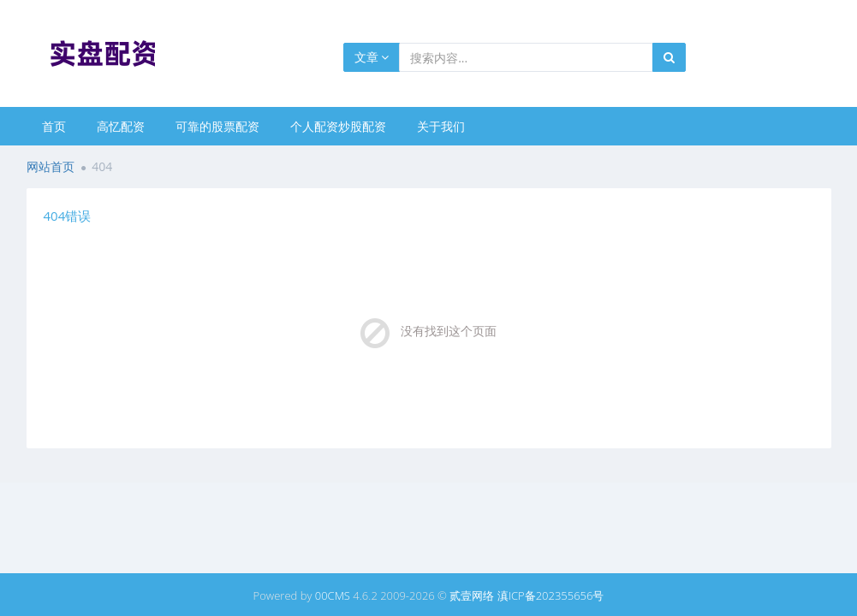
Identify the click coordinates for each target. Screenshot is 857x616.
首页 (54, 126)
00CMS (333, 595)
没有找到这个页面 (449, 331)
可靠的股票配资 (217, 126)
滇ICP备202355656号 (551, 595)
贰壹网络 (472, 595)
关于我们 (441, 126)
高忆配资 (121, 126)
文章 (372, 57)
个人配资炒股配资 (338, 126)
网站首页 (51, 166)
